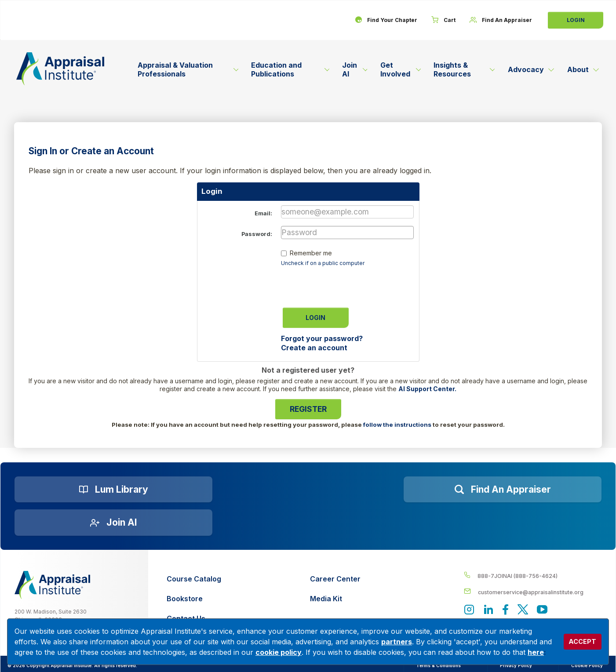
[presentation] (348, 284)
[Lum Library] (113, 490)
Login (576, 20)
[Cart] (443, 20)
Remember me (311, 253)
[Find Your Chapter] (386, 20)
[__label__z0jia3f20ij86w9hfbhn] (52, 585)
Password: (257, 234)
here (536, 652)
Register (308, 409)
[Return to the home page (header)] (60, 69)
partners (397, 642)
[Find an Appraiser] (503, 490)
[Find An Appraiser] (501, 20)
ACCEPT (582, 641)
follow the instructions (397, 425)
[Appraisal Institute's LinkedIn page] (488, 610)
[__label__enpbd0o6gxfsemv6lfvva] (533, 592)
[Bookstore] (194, 599)
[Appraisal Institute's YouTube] (542, 610)
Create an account (314, 348)
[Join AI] (113, 523)
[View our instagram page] (469, 610)
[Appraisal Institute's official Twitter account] (523, 610)
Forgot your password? (322, 338)
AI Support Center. (427, 389)
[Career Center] (335, 579)
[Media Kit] (335, 599)
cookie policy (279, 652)
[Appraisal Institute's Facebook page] (506, 610)
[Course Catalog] (194, 579)
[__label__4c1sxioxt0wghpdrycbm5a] (533, 576)
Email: (263, 213)
